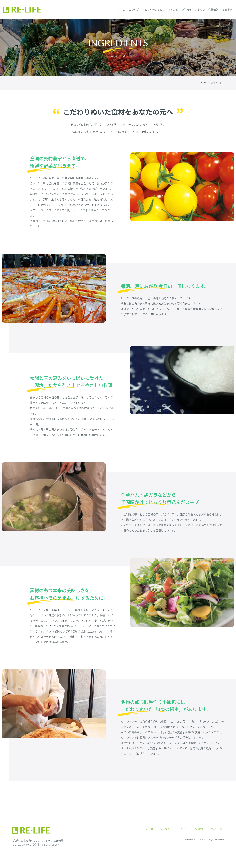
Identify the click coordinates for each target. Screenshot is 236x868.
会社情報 (213, 9)
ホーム (122, 9)
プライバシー (182, 829)
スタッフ (200, 9)
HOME (150, 829)
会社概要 (164, 829)
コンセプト (135, 9)
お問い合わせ (217, 829)
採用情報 (227, 9)
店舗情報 (187, 9)
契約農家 (173, 9)
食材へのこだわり (155, 9)
